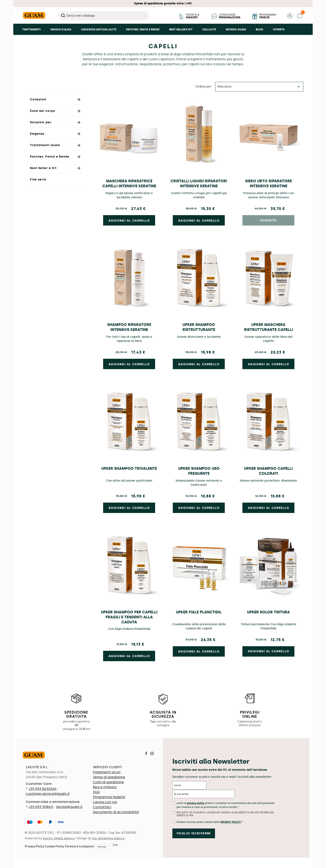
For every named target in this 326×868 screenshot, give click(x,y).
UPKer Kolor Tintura (268, 612)
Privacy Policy (35, 846)
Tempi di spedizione (109, 777)
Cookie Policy (54, 846)
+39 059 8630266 (43, 789)
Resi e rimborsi (105, 787)
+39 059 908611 (41, 807)
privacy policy (196, 803)
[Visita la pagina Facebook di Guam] (146, 754)
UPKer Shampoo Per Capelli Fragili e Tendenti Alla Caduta (129, 617)
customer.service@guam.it (48, 794)
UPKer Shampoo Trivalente (129, 469)
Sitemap (102, 847)
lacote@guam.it (69, 807)
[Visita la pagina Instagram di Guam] (152, 754)
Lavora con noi (105, 802)
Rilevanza (259, 87)
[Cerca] (103, 16)
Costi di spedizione (108, 782)
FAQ (96, 792)
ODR (115, 845)
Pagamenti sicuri (107, 772)
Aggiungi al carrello (129, 221)
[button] (290, 17)
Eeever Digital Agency (59, 838)
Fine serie (38, 179)
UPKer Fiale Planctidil (199, 612)
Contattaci (102, 807)
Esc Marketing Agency (109, 838)
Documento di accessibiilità (116, 812)
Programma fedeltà (109, 797)
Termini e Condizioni (79, 846)
